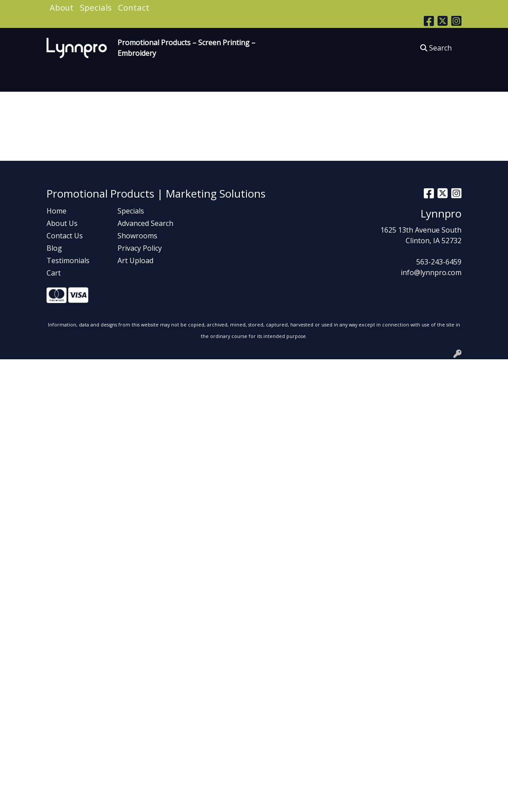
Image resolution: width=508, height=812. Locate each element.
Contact (134, 7)
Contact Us (65, 236)
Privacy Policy (140, 248)
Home (57, 211)
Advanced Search (145, 223)
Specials (96, 7)
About (62, 7)
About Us (62, 223)
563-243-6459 (439, 262)
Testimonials (68, 260)
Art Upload (135, 260)
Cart (54, 273)
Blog (54, 248)
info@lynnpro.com (431, 272)
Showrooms (137, 236)
